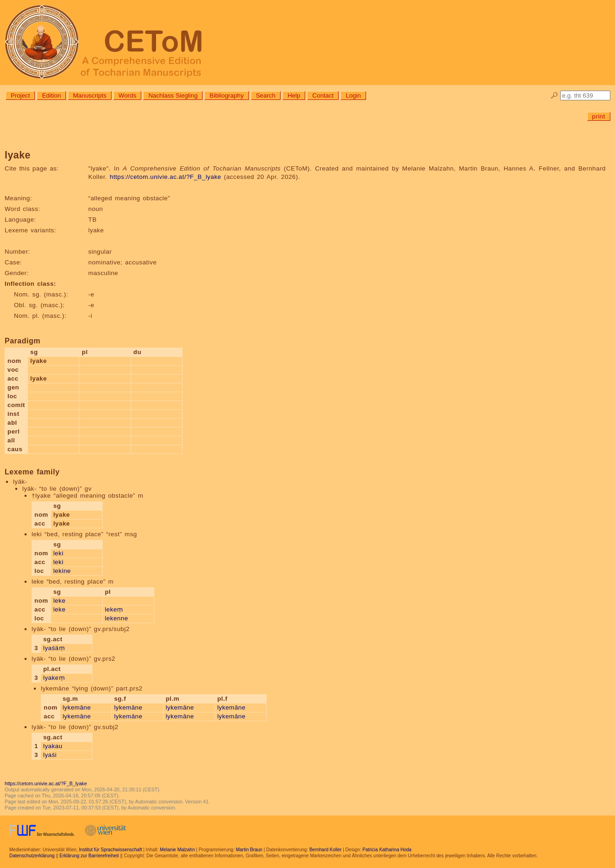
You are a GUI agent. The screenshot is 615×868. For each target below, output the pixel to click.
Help (294, 95)
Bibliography (226, 95)
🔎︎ (554, 95)
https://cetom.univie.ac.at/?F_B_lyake (165, 177)
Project (20, 95)
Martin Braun (249, 850)
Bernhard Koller (325, 850)
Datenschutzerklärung (32, 856)
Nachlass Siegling (173, 95)
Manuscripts (90, 95)
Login (353, 95)
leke (59, 601)
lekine (62, 571)
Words (127, 95)
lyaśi (50, 755)
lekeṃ (114, 609)
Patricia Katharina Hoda (387, 850)
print (599, 116)
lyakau (53, 746)
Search (266, 95)
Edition (51, 95)
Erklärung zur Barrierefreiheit (89, 856)
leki (59, 553)
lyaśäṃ (54, 648)
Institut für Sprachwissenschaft (111, 850)
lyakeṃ (54, 678)
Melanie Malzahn (177, 850)
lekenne (117, 618)
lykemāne (77, 707)
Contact (323, 95)
